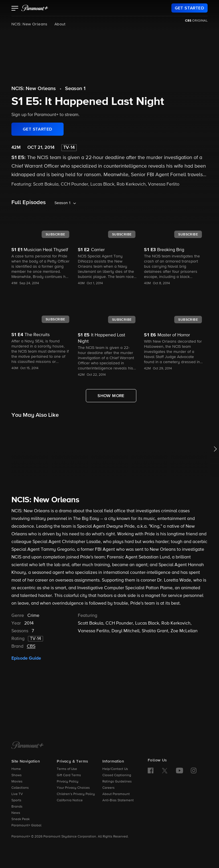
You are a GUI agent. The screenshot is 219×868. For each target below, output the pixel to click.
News (16, 813)
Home (16, 769)
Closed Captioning (117, 775)
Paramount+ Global (26, 826)
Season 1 (75, 89)
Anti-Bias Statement (118, 800)
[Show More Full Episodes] (111, 396)
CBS (31, 647)
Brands (17, 807)
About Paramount (116, 794)
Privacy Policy (68, 782)
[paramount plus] (35, 8)
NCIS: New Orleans (30, 24)
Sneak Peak (21, 819)
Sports (16, 800)
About (60, 24)
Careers (109, 788)
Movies (17, 782)
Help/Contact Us (115, 769)
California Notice (70, 800)
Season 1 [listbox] (62, 203)
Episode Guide (26, 658)
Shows (17, 775)
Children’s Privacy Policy (76, 794)
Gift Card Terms (69, 775)
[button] (15, 9)
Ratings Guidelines (117, 782)
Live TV (17, 794)
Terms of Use (67, 769)
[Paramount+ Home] (28, 746)
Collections (20, 788)
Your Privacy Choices (73, 788)
